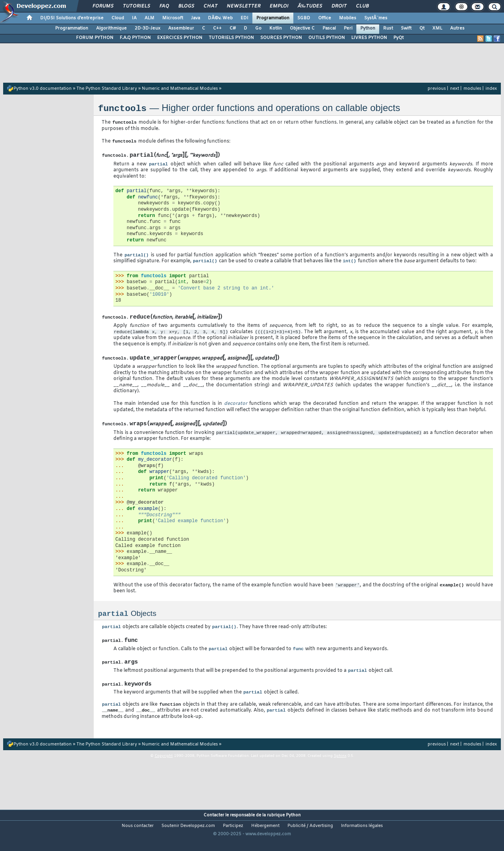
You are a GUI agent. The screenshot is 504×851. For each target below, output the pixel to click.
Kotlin (276, 28)
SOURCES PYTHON (281, 38)
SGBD (304, 18)
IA (134, 18)
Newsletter (244, 6)
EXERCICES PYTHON (180, 38)
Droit (339, 6)
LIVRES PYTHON (369, 38)
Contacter (214, 827)
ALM (149, 18)
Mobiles (348, 18)
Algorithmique (111, 28)
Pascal (329, 28)
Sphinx (340, 768)
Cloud (118, 18)
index (491, 89)
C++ (217, 28)
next (455, 89)
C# (233, 28)
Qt (422, 28)
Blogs (186, 6)
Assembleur (181, 28)
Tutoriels (136, 6)
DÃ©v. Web (220, 18)
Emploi (279, 6)
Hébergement (265, 838)
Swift (406, 28)
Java (195, 18)
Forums (103, 6)
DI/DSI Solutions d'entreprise (72, 18)
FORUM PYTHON (95, 38)
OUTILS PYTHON (327, 38)
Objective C (302, 28)
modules (472, 89)
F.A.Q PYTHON (135, 38)
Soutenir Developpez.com (188, 838)
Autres (457, 28)
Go (258, 28)
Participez (233, 838)
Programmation (273, 18)
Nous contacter (138, 838)
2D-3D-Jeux (147, 28)
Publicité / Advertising (310, 838)
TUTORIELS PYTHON (231, 38)
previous (437, 89)
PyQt (398, 38)
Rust (388, 28)
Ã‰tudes (310, 6)
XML (437, 28)
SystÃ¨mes (376, 18)
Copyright (164, 768)
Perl (348, 28)
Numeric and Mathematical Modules (180, 89)
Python (368, 28)
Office (325, 18)
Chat (210, 6)
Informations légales (362, 838)
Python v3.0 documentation (43, 89)
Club (362, 6)
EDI (245, 18)
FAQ (164, 6)
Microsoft (173, 18)
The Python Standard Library (107, 89)
